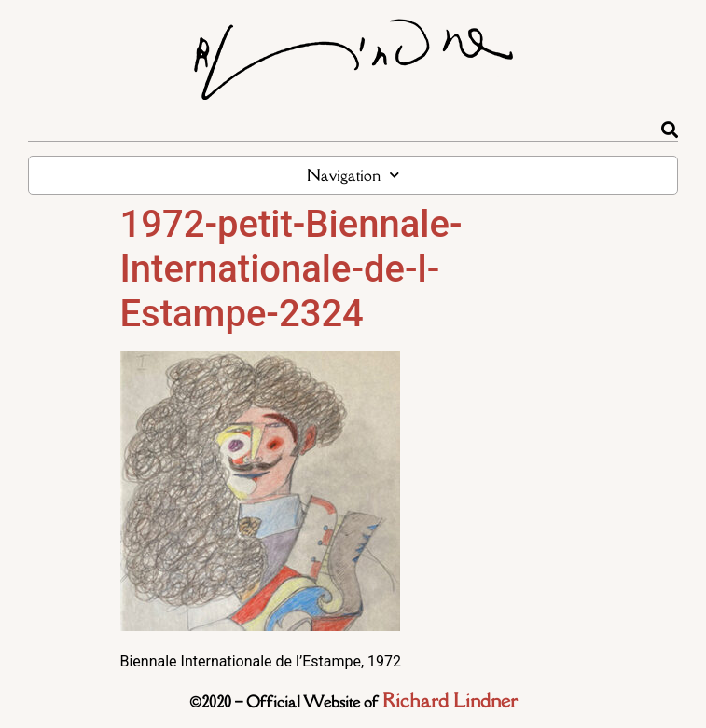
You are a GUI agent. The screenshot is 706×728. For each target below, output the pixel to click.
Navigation (353, 175)
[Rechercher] (670, 130)
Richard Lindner (450, 701)
